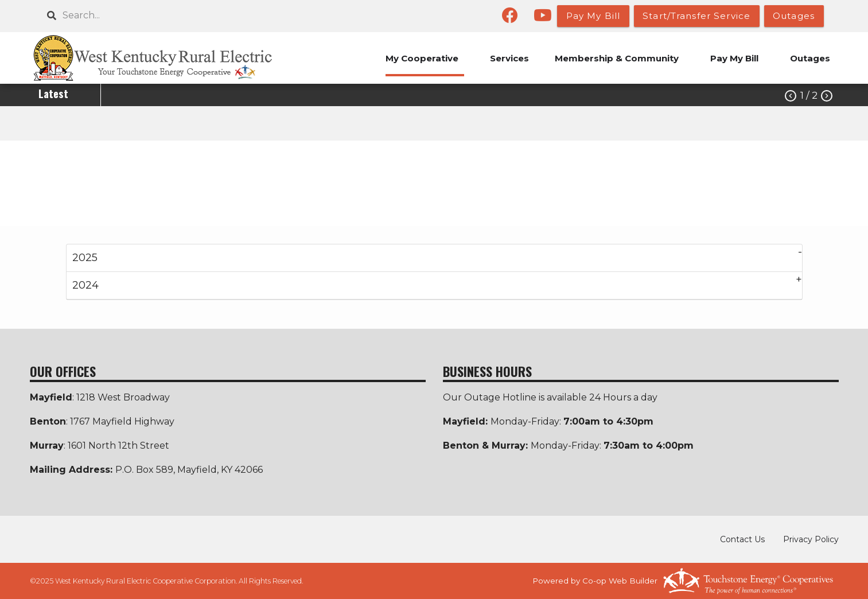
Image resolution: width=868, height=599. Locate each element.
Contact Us (742, 539)
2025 (85, 258)
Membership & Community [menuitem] (617, 58)
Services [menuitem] (509, 58)
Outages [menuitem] (810, 58)
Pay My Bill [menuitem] (734, 58)
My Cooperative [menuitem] (422, 58)
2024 (85, 285)
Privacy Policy (811, 539)
